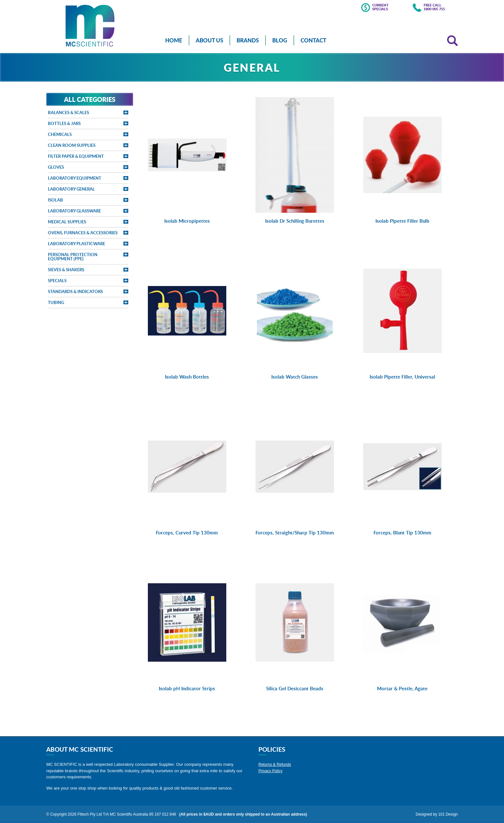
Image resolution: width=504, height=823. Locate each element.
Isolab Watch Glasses (295, 377)
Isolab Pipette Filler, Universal (402, 377)
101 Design (448, 814)
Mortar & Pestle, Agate (402, 689)
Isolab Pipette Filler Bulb (402, 221)
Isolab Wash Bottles (187, 377)
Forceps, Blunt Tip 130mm (402, 533)
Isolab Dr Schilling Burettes (295, 221)
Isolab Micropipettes (187, 221)
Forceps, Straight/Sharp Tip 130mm (295, 533)
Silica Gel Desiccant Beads (295, 689)
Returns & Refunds (275, 765)
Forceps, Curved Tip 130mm (187, 533)
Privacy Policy (270, 771)
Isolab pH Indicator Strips (187, 689)
